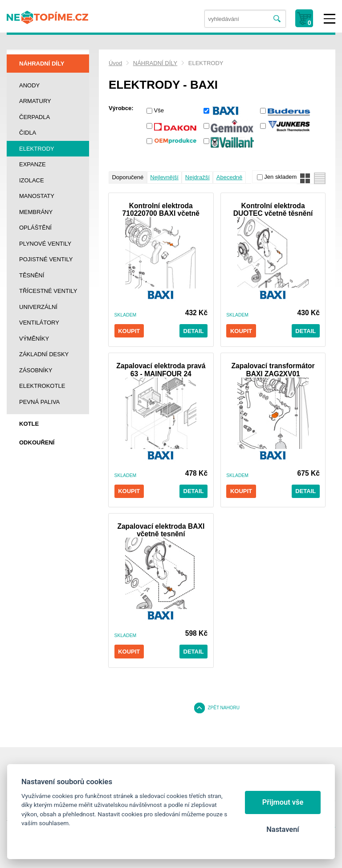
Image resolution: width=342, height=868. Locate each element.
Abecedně (230, 177)
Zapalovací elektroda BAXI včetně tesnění (161, 530)
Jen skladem (280, 177)
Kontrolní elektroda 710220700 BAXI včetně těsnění (161, 210)
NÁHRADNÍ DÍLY (155, 63)
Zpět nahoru (224, 708)
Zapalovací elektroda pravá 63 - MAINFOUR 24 (161, 370)
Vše (159, 110)
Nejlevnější (164, 177)
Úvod (115, 63)
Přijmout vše (283, 802)
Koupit (129, 331)
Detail (194, 331)
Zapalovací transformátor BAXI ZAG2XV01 (273, 370)
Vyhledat (277, 19)
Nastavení (283, 829)
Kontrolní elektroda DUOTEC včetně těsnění (273, 210)
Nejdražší (197, 177)
